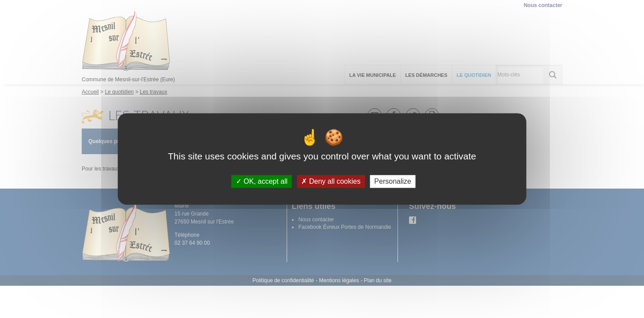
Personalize (393, 181)
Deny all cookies (331, 181)
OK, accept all (262, 181)
